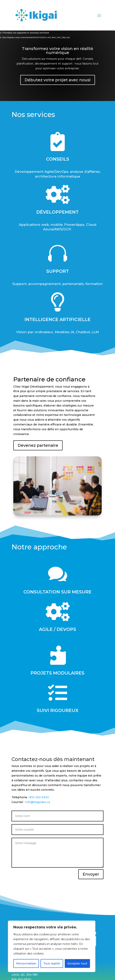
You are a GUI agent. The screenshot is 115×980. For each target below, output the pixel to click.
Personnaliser (26, 963)
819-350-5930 (31, 797)
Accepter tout (77, 963)
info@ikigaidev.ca (30, 801)
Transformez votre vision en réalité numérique (57, 51)
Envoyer (95, 873)
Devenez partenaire (42, 445)
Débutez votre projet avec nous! (58, 80)
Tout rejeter (52, 963)
